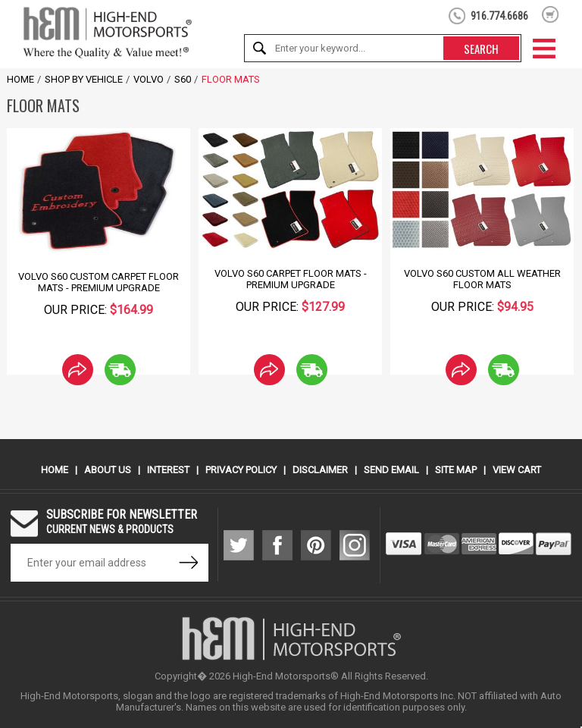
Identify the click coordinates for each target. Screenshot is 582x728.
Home (20, 79)
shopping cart (551, 14)
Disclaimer (320, 470)
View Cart (517, 470)
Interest (168, 470)
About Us (108, 470)
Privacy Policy (241, 470)
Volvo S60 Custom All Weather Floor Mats (482, 279)
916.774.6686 (499, 16)
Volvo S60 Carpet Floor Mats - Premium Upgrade (291, 279)
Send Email (391, 470)
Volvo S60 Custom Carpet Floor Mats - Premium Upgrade (99, 282)
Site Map (456, 470)
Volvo (149, 79)
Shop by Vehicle (84, 79)
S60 (183, 79)
